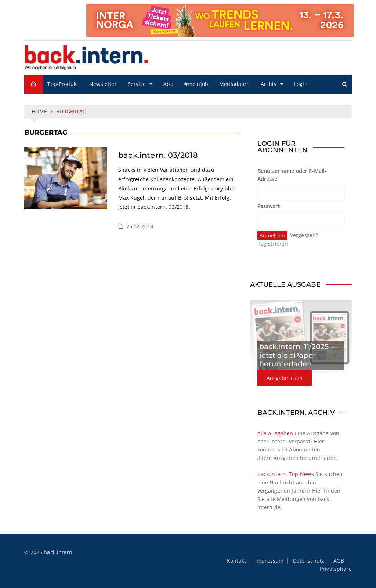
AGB (339, 561)
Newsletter (103, 84)
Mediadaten (234, 84)
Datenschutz (309, 561)
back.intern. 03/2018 (158, 155)
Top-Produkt (63, 84)
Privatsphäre (336, 569)
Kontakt (236, 561)
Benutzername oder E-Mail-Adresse (292, 175)
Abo (168, 84)
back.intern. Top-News (286, 474)
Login (301, 84)
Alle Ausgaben (275, 433)
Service (137, 84)
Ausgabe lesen (285, 378)
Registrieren (273, 244)
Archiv (269, 84)
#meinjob (196, 84)
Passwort (269, 206)
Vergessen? (304, 235)
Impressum (269, 561)
